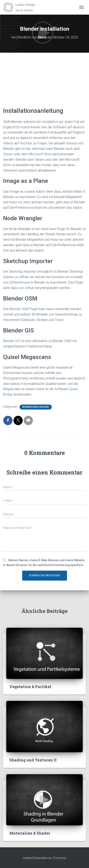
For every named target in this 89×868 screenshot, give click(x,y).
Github (30, 288)
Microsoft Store (40, 154)
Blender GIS (12, 341)
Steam (8, 154)
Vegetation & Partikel (30, 687)
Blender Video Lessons (36, 407)
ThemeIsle (59, 858)
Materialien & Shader (30, 833)
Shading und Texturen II (33, 760)
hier (28, 149)
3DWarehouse (20, 282)
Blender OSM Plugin (24, 309)
